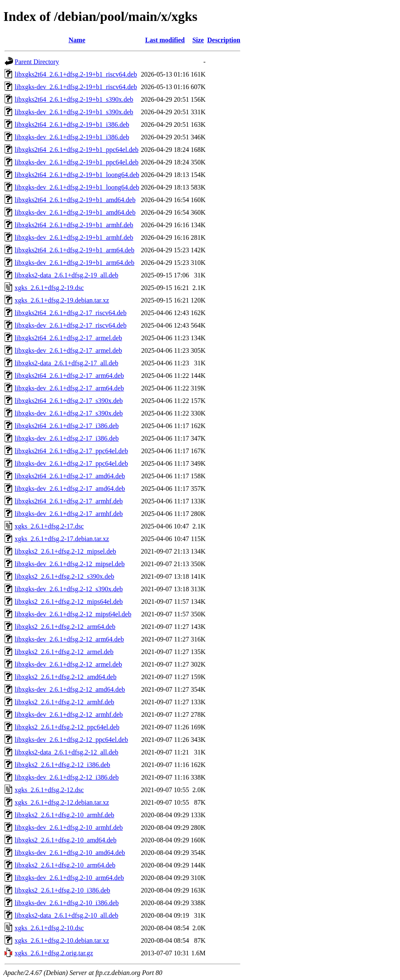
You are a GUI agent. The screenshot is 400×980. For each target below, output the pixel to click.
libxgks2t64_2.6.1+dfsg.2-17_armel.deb (68, 338)
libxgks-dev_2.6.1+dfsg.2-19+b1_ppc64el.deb (76, 162)
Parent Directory (37, 62)
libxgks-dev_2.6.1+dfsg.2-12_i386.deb (67, 777)
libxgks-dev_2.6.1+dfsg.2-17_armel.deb (68, 350)
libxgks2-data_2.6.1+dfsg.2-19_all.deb (66, 275)
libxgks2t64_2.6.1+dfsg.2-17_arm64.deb (69, 376)
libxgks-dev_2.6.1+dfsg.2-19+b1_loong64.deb (77, 187)
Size (198, 40)
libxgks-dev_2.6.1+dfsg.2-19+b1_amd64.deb (75, 212)
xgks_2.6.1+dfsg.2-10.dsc (49, 928)
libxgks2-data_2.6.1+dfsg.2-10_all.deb (66, 915)
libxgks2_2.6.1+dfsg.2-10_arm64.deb (65, 865)
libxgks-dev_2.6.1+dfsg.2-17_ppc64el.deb (71, 463)
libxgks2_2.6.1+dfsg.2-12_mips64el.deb (69, 602)
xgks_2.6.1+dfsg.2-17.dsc (49, 526)
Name (77, 40)
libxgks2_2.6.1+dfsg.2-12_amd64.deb (66, 677)
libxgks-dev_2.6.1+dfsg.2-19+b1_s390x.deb (74, 112)
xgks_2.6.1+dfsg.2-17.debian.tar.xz (62, 539)
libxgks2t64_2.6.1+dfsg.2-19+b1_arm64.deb (74, 250)
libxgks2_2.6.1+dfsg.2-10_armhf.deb (64, 815)
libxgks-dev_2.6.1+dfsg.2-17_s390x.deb (69, 413)
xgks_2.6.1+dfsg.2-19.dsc (49, 288)
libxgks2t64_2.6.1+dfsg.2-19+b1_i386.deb (72, 124)
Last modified (165, 40)
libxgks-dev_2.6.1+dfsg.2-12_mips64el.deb (73, 614)
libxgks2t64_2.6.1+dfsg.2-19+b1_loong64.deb (77, 175)
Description (224, 40)
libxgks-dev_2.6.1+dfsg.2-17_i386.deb (67, 438)
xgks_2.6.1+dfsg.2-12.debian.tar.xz (62, 802)
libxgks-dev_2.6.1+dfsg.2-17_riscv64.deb (71, 325)
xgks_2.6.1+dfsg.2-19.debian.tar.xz (62, 300)
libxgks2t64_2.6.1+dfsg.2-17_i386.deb (67, 426)
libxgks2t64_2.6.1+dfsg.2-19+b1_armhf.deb (74, 225)
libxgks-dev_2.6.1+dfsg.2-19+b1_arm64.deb (74, 263)
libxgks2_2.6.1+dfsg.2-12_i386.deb (62, 765)
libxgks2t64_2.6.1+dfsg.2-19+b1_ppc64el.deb (76, 150)
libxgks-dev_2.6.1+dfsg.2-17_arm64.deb (69, 388)
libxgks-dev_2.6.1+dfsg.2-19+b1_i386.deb (72, 137)
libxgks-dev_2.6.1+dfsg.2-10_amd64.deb (70, 853)
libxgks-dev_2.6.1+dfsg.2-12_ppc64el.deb (71, 740)
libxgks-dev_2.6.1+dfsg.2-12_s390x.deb (69, 589)
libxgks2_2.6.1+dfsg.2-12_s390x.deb (64, 576)
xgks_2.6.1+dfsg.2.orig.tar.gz (54, 953)
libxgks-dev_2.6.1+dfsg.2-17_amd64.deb (70, 489)
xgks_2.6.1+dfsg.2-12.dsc (49, 790)
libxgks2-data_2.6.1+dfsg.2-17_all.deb (66, 363)
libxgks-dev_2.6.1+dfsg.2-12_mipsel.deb (70, 564)
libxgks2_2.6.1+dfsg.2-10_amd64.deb (66, 840)
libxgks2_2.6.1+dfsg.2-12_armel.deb (64, 652)
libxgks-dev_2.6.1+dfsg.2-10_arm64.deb (69, 878)
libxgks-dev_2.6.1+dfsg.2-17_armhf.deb (69, 514)
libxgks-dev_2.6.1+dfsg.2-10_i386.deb (67, 903)
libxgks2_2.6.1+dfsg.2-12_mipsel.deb (65, 551)
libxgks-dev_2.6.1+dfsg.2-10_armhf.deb (69, 827)
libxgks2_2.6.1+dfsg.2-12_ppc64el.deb (67, 727)
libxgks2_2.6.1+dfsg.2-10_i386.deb (62, 890)
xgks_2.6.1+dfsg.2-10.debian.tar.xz (62, 940)
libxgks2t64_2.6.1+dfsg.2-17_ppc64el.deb (71, 451)
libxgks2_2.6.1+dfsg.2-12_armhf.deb (64, 702)
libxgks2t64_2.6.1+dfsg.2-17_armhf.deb (69, 501)
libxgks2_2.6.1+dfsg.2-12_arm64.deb (65, 627)
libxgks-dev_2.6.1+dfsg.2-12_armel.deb (68, 664)
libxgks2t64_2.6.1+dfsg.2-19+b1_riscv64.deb (76, 74)
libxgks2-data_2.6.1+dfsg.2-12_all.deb (66, 752)
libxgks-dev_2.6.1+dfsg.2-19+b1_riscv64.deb (76, 87)
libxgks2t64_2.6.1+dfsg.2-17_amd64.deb (70, 476)
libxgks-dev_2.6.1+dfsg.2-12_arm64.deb (69, 639)
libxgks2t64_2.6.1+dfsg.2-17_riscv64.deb (71, 313)
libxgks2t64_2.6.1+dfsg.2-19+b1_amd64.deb (75, 200)
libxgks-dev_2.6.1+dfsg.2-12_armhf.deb (69, 714)
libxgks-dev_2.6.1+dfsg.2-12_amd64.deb (70, 689)
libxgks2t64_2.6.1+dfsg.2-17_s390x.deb (69, 401)
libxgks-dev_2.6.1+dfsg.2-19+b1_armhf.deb (74, 237)
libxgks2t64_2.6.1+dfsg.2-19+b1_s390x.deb (74, 99)
